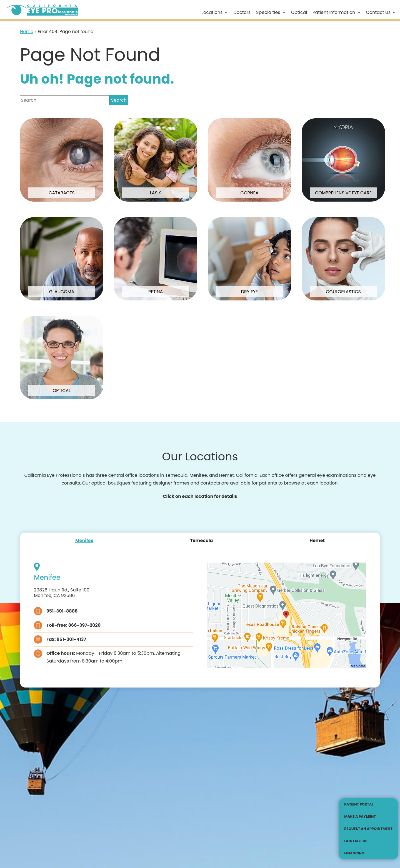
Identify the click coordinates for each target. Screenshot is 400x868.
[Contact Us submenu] (394, 13)
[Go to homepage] (40, 10)
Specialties (268, 12)
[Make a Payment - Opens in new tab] (368, 817)
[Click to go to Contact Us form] (368, 841)
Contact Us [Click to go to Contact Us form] (378, 12)
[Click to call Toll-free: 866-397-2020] (114, 625)
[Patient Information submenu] (359, 13)
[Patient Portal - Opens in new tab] (368, 804)
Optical (299, 12)
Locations (212, 12)
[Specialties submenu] (284, 13)
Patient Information (334, 12)
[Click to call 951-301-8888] (114, 611)
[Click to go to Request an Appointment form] (368, 829)
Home (27, 32)
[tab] (84, 541)
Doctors (242, 12)
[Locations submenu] (226, 13)
